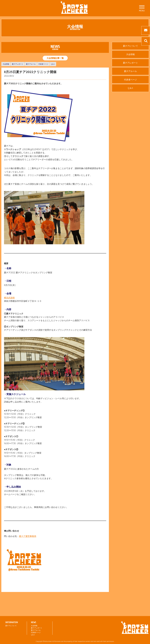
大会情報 (6, 64)
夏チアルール (31, 64)
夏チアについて (130, 46)
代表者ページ (43, 64)
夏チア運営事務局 (28, 536)
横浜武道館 (9, 298)
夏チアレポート (18, 64)
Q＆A (53, 64)
